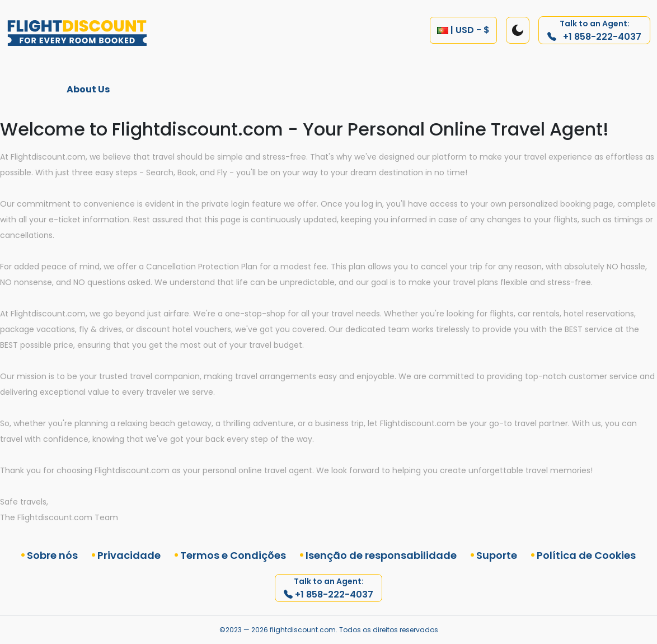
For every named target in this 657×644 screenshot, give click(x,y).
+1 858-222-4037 (594, 31)
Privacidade (129, 555)
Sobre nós (52, 555)
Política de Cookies (586, 555)
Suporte (497, 555)
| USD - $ (463, 30)
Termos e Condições (233, 555)
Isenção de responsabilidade (381, 555)
